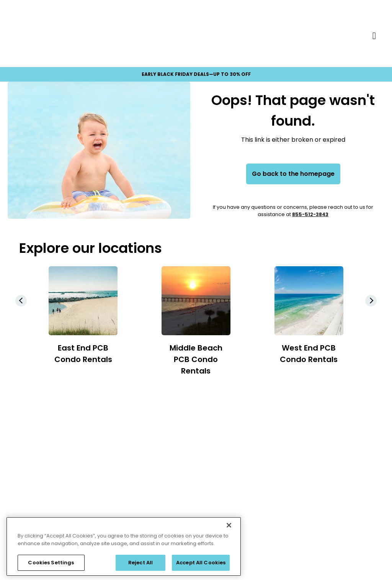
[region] (124, 546)
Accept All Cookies (201, 563)
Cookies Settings (51, 563)
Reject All (140, 563)
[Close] (229, 525)
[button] (371, 301)
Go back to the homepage (293, 174)
